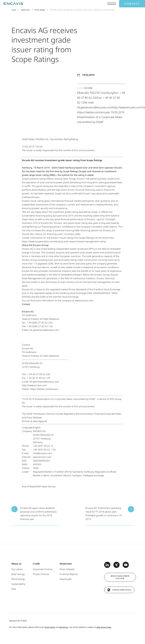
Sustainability (18, 584)
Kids (14, 589)
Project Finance (41, 574)
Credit (36, 564)
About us (16, 564)
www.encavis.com (84, 300)
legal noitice (50, 627)
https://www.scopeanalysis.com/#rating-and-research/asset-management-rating (64, 241)
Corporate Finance (43, 569)
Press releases (67, 569)
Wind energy (18, 579)
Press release (40, 10)
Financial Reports (69, 574)
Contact (132, 4)
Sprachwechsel (122, 590)
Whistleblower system (120, 577)
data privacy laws (104, 627)
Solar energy (18, 574)
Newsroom (25, 10)
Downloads (66, 579)
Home (14, 10)
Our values (17, 569)
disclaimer (64, 627)
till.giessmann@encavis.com (44, 330)
